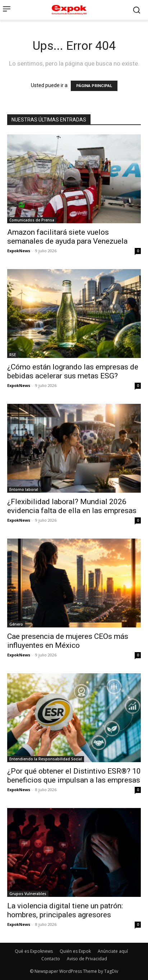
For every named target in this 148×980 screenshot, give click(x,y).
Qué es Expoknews (34, 951)
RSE (13, 355)
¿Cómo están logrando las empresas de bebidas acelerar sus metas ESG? (73, 371)
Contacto (51, 959)
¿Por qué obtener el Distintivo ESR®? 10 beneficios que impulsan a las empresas (74, 776)
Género (16, 624)
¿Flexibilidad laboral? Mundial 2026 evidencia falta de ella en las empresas (72, 506)
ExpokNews (19, 251)
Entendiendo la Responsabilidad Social (46, 759)
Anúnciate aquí (113, 951)
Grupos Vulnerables (28, 894)
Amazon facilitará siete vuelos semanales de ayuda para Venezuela (67, 237)
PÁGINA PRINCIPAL (94, 86)
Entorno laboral (24, 489)
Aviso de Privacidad (87, 959)
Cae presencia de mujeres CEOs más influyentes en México (68, 641)
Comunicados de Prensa (32, 220)
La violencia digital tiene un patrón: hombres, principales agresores (65, 910)
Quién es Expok (75, 951)
